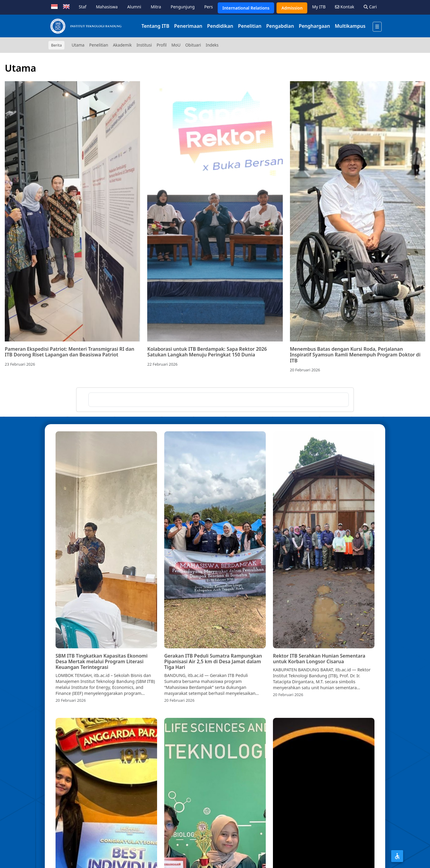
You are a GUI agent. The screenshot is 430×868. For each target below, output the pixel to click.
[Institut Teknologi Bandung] (86, 26)
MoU (176, 45)
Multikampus (350, 26)
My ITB (319, 7)
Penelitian (250, 26)
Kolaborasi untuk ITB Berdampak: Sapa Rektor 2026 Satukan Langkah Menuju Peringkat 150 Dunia (207, 352)
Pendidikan (220, 26)
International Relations (246, 8)
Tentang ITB (155, 26)
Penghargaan (314, 26)
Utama (78, 45)
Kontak (345, 7)
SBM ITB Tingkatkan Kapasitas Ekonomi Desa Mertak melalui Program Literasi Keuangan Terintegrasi (102, 661)
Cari (370, 7)
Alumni (134, 7)
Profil (162, 45)
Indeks (212, 45)
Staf (83, 7)
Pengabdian (280, 26)
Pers (209, 7)
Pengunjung (182, 7)
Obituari (193, 45)
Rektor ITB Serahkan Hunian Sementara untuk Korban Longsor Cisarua (319, 659)
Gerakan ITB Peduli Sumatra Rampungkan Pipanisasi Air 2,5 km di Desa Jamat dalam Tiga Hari (213, 661)
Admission (292, 8)
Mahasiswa (107, 7)
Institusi (144, 45)
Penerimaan (188, 26)
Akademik (122, 45)
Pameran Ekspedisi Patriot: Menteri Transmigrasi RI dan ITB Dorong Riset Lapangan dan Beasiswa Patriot (70, 352)
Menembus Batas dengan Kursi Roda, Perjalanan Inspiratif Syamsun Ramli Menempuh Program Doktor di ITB (355, 355)
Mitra (156, 7)
